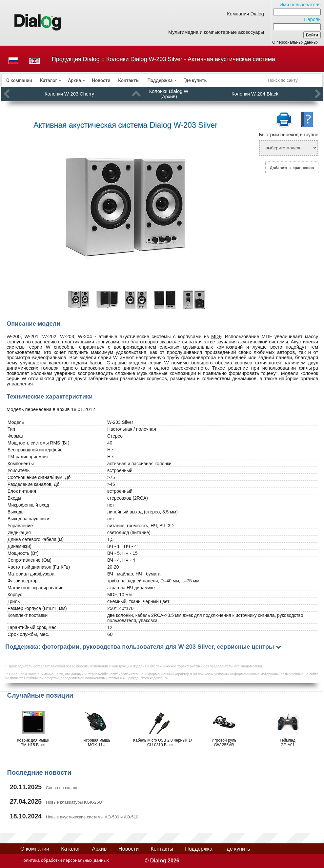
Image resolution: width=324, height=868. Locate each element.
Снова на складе (62, 788)
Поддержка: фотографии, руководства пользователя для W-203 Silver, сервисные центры (140, 647)
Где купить (195, 80)
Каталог (49, 80)
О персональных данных (295, 42)
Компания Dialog (245, 14)
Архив (74, 80)
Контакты (129, 80)
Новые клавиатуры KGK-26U (74, 802)
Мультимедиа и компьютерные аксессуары (216, 32)
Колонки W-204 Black (255, 94)
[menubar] (134, 80)
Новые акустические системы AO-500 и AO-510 (92, 817)
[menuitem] (19, 80)
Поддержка (160, 80)
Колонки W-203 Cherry (69, 94)
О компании (19, 80)
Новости (101, 80)
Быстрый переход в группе (289, 135)
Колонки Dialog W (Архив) (169, 94)
